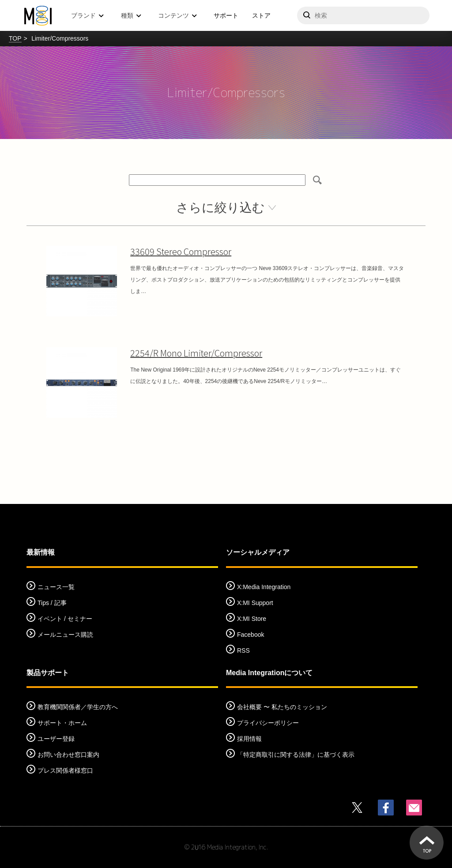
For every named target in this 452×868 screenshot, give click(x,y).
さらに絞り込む (220, 208)
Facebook (250, 635)
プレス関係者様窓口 (65, 770)
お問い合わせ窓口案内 (68, 755)
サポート (226, 15)
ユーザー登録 (56, 739)
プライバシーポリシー (268, 723)
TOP (15, 38)
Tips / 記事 (52, 603)
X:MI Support (255, 603)
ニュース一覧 (56, 587)
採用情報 (249, 739)
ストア (261, 15)
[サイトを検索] (363, 15)
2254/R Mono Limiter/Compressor (196, 353)
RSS (243, 650)
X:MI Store (252, 619)
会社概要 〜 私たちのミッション (282, 707)
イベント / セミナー (65, 619)
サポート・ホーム (62, 723)
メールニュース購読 (65, 635)
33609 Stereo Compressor (181, 251)
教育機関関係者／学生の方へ (78, 707)
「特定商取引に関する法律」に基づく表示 (296, 755)
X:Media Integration (264, 587)
